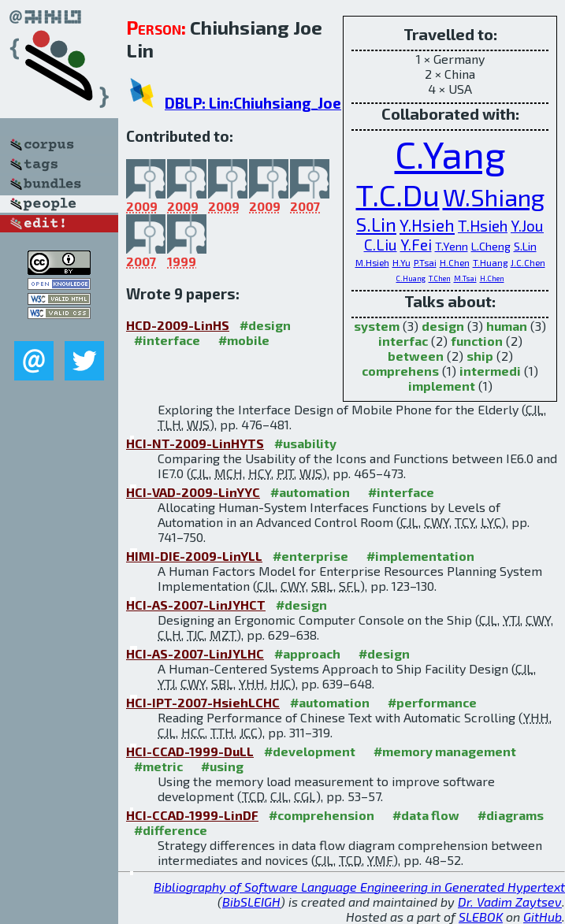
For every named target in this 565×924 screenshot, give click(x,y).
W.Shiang (494, 197)
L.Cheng (491, 246)
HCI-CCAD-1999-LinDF (192, 815)
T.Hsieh (483, 226)
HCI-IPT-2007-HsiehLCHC (203, 702)
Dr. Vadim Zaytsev (510, 902)
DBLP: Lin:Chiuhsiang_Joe (253, 103)
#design (265, 325)
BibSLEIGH (251, 902)
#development (310, 751)
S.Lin (376, 224)
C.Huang (411, 278)
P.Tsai (425, 262)
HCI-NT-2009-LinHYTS (195, 443)
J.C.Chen (528, 262)
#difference (171, 830)
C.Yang (450, 154)
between (416, 356)
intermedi (490, 371)
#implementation (420, 556)
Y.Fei (416, 245)
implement (442, 386)
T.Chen (440, 278)
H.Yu (401, 262)
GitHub (543, 917)
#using (222, 766)
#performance (432, 702)
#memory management (445, 751)
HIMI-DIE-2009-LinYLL (194, 556)
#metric (158, 766)
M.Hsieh (372, 262)
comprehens (400, 371)
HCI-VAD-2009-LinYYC (193, 492)
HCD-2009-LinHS (178, 325)
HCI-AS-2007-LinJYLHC (195, 653)
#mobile (244, 340)
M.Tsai (465, 278)
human (507, 326)
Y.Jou (527, 226)
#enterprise (310, 556)
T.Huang (490, 262)
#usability (305, 443)
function (477, 341)
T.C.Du (398, 195)
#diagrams (511, 815)
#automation (310, 492)
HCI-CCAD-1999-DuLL (190, 751)
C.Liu (381, 245)
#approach (307, 653)
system (377, 326)
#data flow (426, 815)
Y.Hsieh (427, 225)
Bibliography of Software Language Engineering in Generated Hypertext (359, 887)
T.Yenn (452, 246)
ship (480, 356)
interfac (403, 341)
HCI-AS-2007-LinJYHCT (196, 605)
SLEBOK (481, 917)
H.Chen (455, 262)
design (443, 326)
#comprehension (322, 815)
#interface (167, 340)
